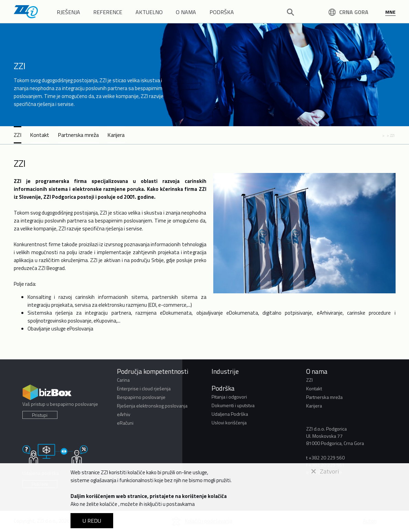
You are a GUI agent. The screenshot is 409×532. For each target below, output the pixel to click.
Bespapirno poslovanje (141, 397)
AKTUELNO (149, 12)
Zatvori (325, 471)
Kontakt (40, 135)
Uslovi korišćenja (229, 422)
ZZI (18, 135)
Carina (123, 380)
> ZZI (391, 135)
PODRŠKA (222, 12)
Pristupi (40, 415)
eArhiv (124, 414)
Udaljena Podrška (230, 414)
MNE (390, 12)
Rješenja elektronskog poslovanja (152, 406)
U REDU (92, 521)
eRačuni (125, 423)
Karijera (116, 135)
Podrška (223, 388)
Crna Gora (348, 12)
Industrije (225, 371)
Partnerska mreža (78, 135)
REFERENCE (108, 12)
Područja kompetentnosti (153, 371)
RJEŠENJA (68, 12)
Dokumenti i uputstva (233, 405)
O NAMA (186, 12)
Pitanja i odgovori (229, 397)
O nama (317, 371)
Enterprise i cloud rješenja (144, 388)
